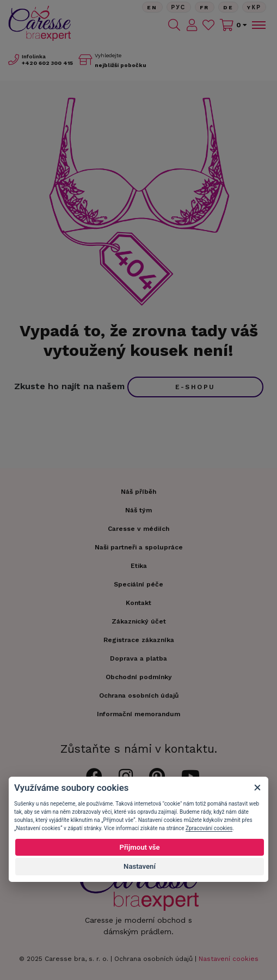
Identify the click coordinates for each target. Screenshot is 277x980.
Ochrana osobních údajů (153, 959)
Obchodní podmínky (139, 677)
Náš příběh (138, 492)
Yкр (254, 7)
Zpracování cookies (209, 828)
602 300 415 (47, 63)
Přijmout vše (139, 847)
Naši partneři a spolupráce (139, 547)
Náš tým (138, 510)
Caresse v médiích (138, 529)
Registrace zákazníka (139, 640)
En (152, 7)
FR (205, 7)
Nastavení (140, 866)
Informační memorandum (138, 714)
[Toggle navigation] (258, 25)
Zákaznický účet (139, 621)
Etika (139, 566)
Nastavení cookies (229, 959)
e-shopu (195, 387)
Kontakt (138, 603)
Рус (179, 7)
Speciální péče (138, 584)
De (229, 7)
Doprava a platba (138, 658)
